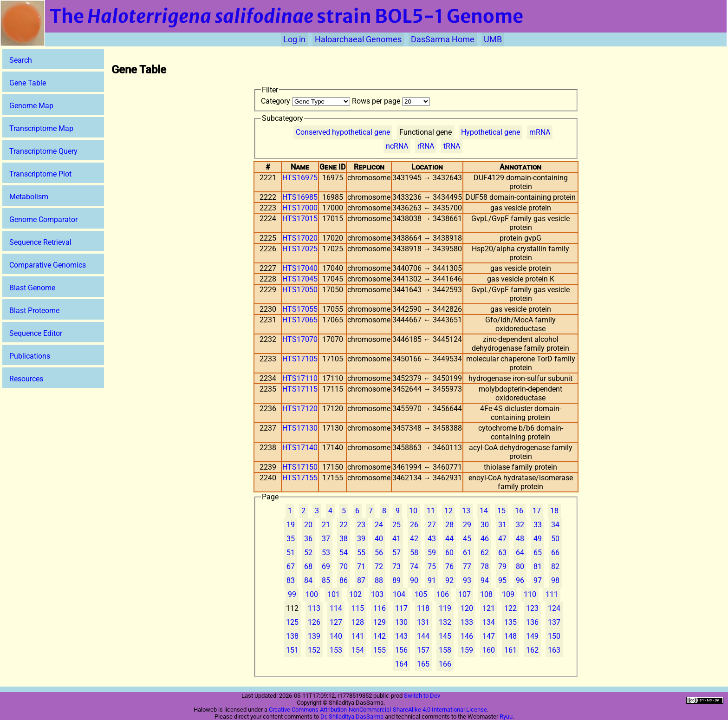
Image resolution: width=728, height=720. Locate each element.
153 (336, 650)
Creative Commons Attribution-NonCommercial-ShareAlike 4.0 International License (378, 710)
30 (485, 525)
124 (554, 608)
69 (326, 566)
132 (445, 622)
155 (380, 650)
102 (355, 594)
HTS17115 (300, 389)
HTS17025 (300, 249)
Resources (26, 379)
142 (380, 636)
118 (423, 608)
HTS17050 (300, 290)
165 (423, 664)
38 (344, 539)
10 (413, 511)
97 (538, 580)
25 (396, 525)
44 (449, 539)
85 (326, 580)
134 (489, 622)
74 (414, 566)
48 (520, 539)
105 (421, 594)
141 (358, 636)
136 (532, 622)
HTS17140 (300, 448)
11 (431, 511)
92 (449, 580)
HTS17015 (300, 219)
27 (432, 525)
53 (326, 553)
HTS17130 (300, 428)
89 (396, 580)
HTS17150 (300, 467)
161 (510, 650)
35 (291, 539)
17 (537, 511)
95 (502, 580)
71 (361, 566)
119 (445, 608)
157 (423, 650)
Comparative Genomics (48, 265)
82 (555, 566)
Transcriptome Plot (40, 174)
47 (502, 539)
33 (538, 525)
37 (326, 539)
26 (414, 525)
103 (377, 594)
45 (467, 539)
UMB (493, 39)
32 (520, 525)
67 (291, 566)
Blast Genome (32, 288)
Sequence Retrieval (40, 242)
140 (336, 636)
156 (401, 650)
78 (485, 566)
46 (485, 539)
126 (314, 622)
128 (358, 622)
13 (466, 511)
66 (555, 553)
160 (489, 650)
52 (308, 553)
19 (291, 525)
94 (485, 580)
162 (532, 650)
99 (292, 594)
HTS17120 (300, 409)
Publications (30, 356)
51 (291, 553)
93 (467, 580)
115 (358, 608)
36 (308, 539)
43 (432, 539)
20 (308, 525)
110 (530, 594)
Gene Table (28, 83)
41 (396, 539)
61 (467, 553)
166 (445, 664)
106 (443, 594)
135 (510, 622)
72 (379, 566)
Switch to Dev (422, 696)
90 (414, 580)
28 (449, 525)
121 (489, 608)
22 (344, 525)
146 (467, 636)
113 (314, 608)
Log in (294, 39)
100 (312, 594)
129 (380, 622)
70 (344, 566)
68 (308, 566)
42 (414, 539)
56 (379, 553)
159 (467, 650)
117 (401, 608)
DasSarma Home (443, 39)
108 (486, 594)
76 (449, 566)
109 (508, 594)
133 (467, 622)
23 (361, 525)
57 (396, 553)
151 (292, 650)
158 (445, 650)
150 (554, 636)
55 (361, 553)
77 (467, 566)
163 (554, 650)
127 (336, 622)
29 (467, 525)
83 (291, 580)
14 (484, 511)
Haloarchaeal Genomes (358, 39)
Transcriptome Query (43, 151)
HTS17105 (300, 359)
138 (292, 636)
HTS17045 (300, 279)
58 (414, 553)
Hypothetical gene (491, 132)
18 (554, 511)
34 (555, 525)
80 (520, 566)
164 (401, 664)
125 (292, 622)
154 (358, 650)
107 (465, 594)
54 (344, 553)
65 (538, 553)
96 (520, 580)
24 (379, 525)
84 (308, 580)
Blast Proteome (34, 311)
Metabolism (29, 197)
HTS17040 (300, 268)
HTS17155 (300, 478)
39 (361, 539)
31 (502, 525)
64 (520, 553)
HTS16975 (300, 178)
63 (502, 553)
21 (326, 525)
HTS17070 (300, 339)
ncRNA (397, 146)
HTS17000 (300, 208)
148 (510, 636)
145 (445, 636)
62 (485, 553)
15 (501, 511)
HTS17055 (300, 309)
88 (379, 580)
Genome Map (31, 106)
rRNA (426, 146)
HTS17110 (300, 378)
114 (336, 608)
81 (538, 566)
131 (423, 622)
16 (519, 511)
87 (361, 580)
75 (432, 566)
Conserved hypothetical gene (343, 132)
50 (555, 539)
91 (432, 580)
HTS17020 (300, 238)
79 (502, 566)
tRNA (452, 146)
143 (401, 636)
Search (21, 60)
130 (401, 622)
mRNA (540, 132)
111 (552, 594)
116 (380, 608)
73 (396, 566)
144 (423, 636)
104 (399, 594)
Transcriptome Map (41, 128)
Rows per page (391, 101)
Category (306, 101)
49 (538, 539)
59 (432, 553)
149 (532, 636)
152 (314, 650)
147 (489, 636)
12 (448, 511)
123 (532, 608)
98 (555, 580)
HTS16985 (300, 197)
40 (379, 539)
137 (554, 622)
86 (344, 580)
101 (334, 594)
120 (467, 608)
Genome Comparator (43, 219)
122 (510, 608)
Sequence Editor (36, 333)
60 (449, 553)
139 (314, 636)
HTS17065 (300, 320)
